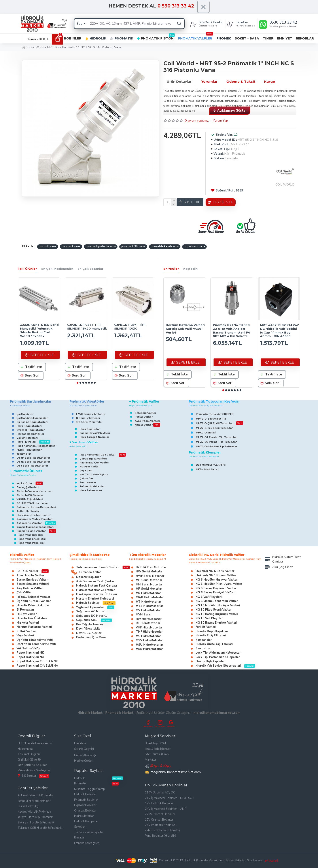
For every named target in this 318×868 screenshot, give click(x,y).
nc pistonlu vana (194, 249)
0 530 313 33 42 (176, 6)
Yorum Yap (220, 121)
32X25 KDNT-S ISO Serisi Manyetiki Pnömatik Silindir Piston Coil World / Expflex (40, 330)
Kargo (270, 82)
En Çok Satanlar (90, 269)
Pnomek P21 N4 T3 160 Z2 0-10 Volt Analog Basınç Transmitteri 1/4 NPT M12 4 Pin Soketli (231, 331)
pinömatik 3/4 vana (133, 249)
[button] (78, 383)
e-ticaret (272, 861)
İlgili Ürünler (27, 269)
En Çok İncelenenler (57, 269)
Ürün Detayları (180, 82)
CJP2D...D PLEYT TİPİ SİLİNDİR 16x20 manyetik (87, 327)
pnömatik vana (71, 249)
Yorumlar (209, 82)
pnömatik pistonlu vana (101, 249)
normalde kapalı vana (165, 249)
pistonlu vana (48, 249)
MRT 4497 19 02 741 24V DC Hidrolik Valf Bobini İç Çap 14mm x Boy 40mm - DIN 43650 (280, 331)
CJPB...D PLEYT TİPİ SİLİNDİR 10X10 (130, 327)
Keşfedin (190, 269)
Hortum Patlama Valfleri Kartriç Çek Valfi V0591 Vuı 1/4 (185, 329)
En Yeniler (171, 269)
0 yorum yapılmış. (197, 121)
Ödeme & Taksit (241, 82)
